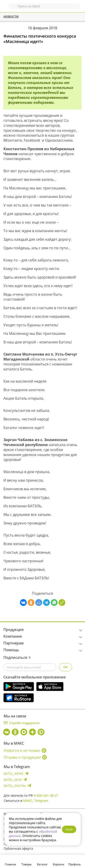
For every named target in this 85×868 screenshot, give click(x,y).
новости (11, 16)
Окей (69, 829)
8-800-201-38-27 (46, 795)
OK (66, 667)
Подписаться (17, 657)
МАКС (28, 801)
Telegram (41, 801)
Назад (6, 8)
